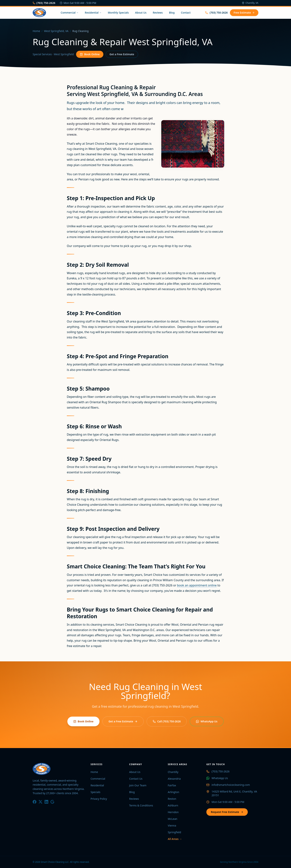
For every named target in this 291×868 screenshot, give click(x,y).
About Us (141, 13)
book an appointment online (197, 585)
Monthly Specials (118, 13)
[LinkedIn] (46, 802)
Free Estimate (244, 13)
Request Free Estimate (227, 812)
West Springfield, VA (56, 31)
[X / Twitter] (40, 802)
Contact (186, 13)
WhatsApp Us (207, 721)
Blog (172, 13)
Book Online (90, 55)
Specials (95, 792)
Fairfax (172, 785)
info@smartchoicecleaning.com (231, 785)
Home (36, 31)
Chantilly (173, 772)
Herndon (173, 812)
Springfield (174, 832)
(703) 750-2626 (44, 3)
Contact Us (136, 779)
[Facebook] (35, 802)
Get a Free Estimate (122, 55)
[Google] (52, 802)
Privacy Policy (99, 799)
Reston (172, 799)
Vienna (172, 826)
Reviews (158, 13)
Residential (93, 13)
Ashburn (173, 805)
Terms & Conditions (141, 805)
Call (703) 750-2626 (167, 721)
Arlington (173, 792)
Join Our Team (138, 785)
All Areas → (175, 839)
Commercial (70, 13)
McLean (173, 819)
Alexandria (174, 779)
